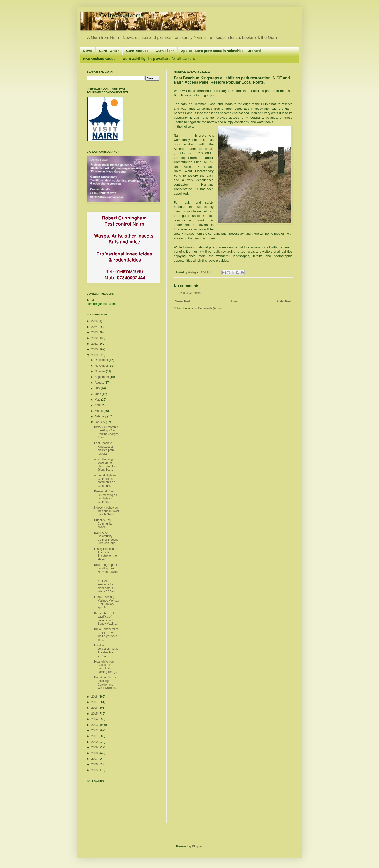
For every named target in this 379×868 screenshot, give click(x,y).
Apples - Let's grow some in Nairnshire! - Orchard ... (223, 51)
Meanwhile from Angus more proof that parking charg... (106, 667)
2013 (95, 725)
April (98, 405)
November (102, 366)
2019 (95, 355)
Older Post (284, 301)
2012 (95, 730)
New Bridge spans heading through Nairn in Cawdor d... (106, 570)
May (98, 400)
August (100, 383)
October (100, 371)
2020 (95, 349)
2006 (95, 764)
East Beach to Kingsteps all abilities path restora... (104, 448)
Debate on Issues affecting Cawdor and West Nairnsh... (106, 683)
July (98, 388)
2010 (95, 742)
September (102, 377)
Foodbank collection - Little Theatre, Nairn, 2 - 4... (106, 651)
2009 (95, 747)
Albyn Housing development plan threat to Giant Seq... (104, 464)
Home (234, 301)
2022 (95, 338)
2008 (95, 753)
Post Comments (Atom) (207, 308)
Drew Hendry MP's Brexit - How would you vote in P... (106, 634)
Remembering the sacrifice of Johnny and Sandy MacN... (106, 618)
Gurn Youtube (137, 51)
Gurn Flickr (165, 51)
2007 (95, 759)
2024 (95, 327)
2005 (95, 770)
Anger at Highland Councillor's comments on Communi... (106, 481)
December (102, 360)
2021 (95, 344)
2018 (95, 697)
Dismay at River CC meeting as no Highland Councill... (105, 497)
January (100, 422)
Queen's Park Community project (103, 524)
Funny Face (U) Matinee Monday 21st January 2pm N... (107, 602)
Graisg (192, 272)
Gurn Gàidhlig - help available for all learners (159, 59)
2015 (95, 714)
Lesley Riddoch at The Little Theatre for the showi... (106, 554)
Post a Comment (191, 293)
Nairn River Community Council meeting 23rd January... (106, 538)
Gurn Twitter (109, 51)
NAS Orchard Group (99, 59)
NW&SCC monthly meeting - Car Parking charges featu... (106, 432)
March (99, 411)
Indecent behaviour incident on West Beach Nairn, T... (107, 511)
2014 (95, 719)
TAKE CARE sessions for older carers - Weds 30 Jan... (106, 586)
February (101, 416)
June (98, 394)
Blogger (197, 846)
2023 (95, 332)
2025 (95, 321)
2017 (95, 702)
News (87, 51)
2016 (95, 708)
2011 (95, 736)
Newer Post (182, 301)
